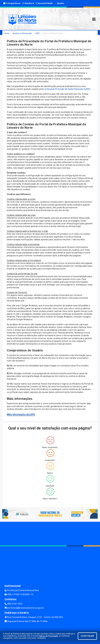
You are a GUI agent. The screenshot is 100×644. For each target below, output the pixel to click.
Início (7, 33)
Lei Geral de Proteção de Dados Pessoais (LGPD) (67, 89)
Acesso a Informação (22, 33)
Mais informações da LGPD (21, 414)
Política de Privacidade (48, 636)
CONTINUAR (87, 636)
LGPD (37, 33)
